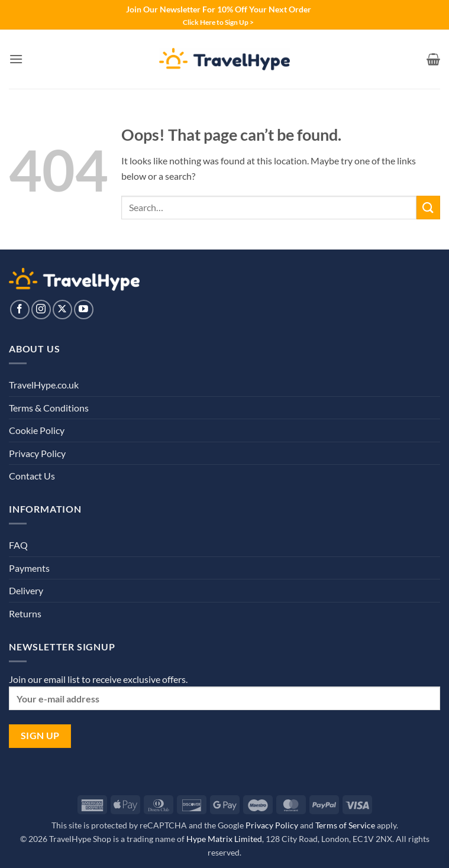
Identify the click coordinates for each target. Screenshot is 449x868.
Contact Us (32, 476)
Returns (25, 613)
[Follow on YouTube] (84, 310)
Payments (29, 568)
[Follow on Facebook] (20, 310)
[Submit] (428, 207)
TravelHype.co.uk (44, 385)
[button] (16, 59)
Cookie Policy (37, 430)
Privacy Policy (37, 453)
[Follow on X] (62, 310)
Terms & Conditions (49, 408)
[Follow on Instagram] (41, 310)
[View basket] (433, 59)
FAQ (18, 545)
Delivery (26, 590)
